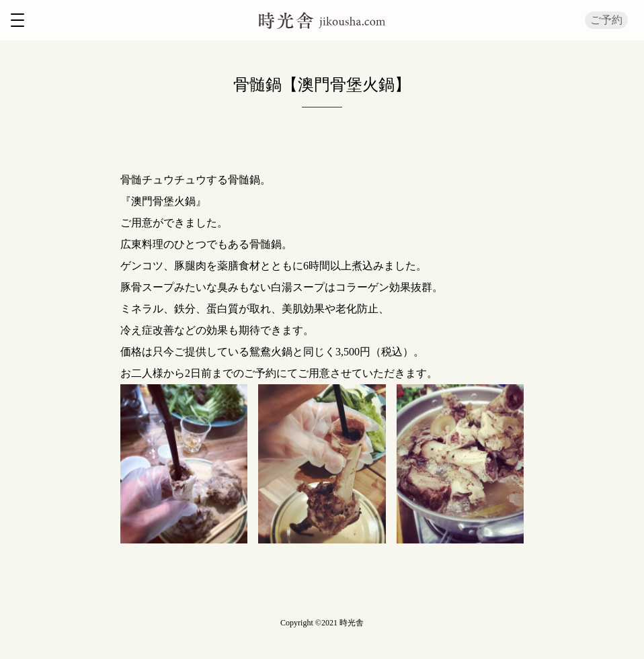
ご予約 (606, 20)
